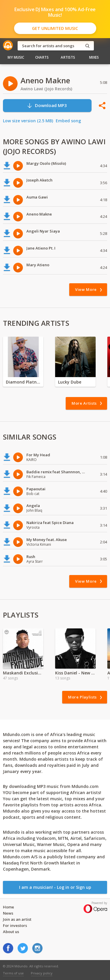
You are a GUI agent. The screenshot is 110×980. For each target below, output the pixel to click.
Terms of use (13, 973)
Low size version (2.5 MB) (28, 121)
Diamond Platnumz (23, 382)
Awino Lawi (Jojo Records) (46, 89)
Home (9, 907)
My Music (16, 57)
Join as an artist (17, 919)
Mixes (94, 57)
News (8, 913)
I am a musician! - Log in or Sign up (55, 887)
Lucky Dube (70, 382)
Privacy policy (42, 973)
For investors (15, 925)
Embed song (68, 121)
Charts (42, 57)
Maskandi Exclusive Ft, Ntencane (23, 673)
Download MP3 (47, 105)
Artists (68, 57)
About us (11, 932)
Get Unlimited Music (55, 28)
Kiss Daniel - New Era (75, 673)
